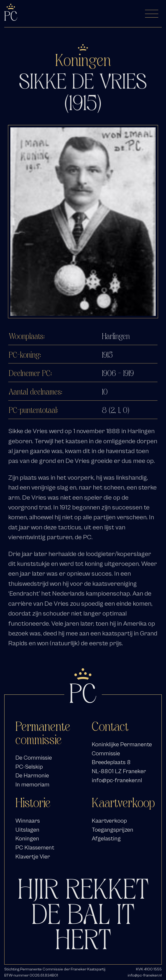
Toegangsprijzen (113, 830)
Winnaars (28, 821)
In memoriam (32, 785)
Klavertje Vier (33, 857)
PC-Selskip (29, 767)
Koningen (27, 839)
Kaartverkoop (109, 821)
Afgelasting (106, 839)
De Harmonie (32, 776)
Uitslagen (27, 830)
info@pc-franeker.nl (117, 780)
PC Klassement (35, 848)
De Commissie (34, 758)
